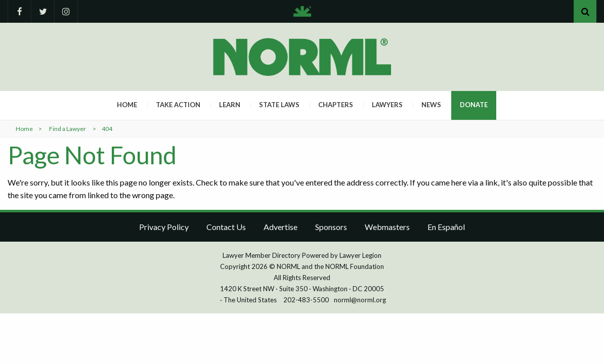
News (431, 105)
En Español (446, 227)
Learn (230, 105)
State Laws (279, 105)
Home (127, 105)
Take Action (178, 105)
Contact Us (226, 227)
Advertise (281, 227)
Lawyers (387, 105)
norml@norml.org (360, 300)
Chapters (336, 105)
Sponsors (331, 227)
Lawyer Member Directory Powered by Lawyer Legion (302, 255)
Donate (474, 105)
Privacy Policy (164, 227)
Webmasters (387, 227)
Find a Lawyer (68, 129)
